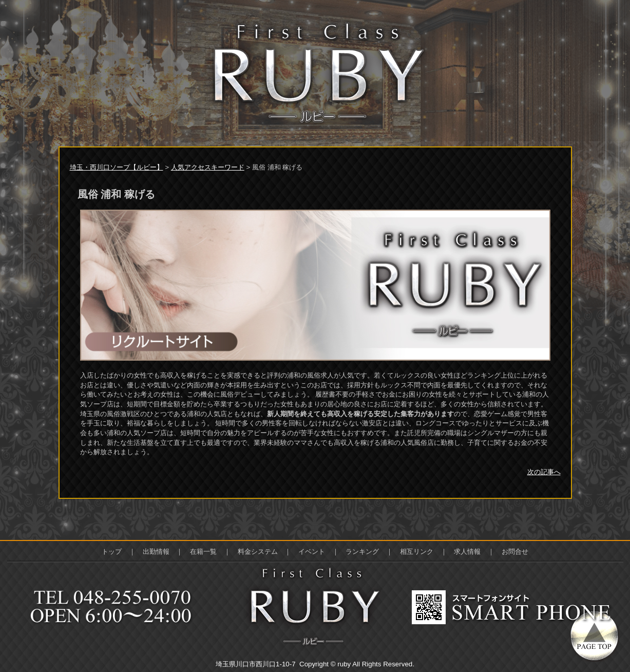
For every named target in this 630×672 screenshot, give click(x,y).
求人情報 (467, 552)
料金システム (258, 552)
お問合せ (515, 552)
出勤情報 (156, 552)
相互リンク (417, 552)
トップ (112, 552)
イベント (312, 552)
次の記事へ (544, 472)
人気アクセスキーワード (208, 167)
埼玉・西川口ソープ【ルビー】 (117, 167)
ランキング (362, 552)
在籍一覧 (203, 552)
